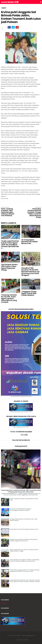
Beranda (4, 603)
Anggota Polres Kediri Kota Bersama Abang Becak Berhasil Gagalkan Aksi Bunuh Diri (24, 540)
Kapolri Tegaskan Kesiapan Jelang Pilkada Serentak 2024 (24, 499)
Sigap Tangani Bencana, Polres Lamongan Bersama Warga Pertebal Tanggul (24, 550)
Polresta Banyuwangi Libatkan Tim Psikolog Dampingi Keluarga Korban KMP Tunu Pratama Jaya (25, 571)
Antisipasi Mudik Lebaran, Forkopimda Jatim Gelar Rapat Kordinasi (24, 520)
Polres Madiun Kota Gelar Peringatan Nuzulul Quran (24, 529)
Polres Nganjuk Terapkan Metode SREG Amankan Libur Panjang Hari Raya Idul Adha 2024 (21, 491)
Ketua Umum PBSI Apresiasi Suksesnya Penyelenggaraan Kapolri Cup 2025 (21, 510)
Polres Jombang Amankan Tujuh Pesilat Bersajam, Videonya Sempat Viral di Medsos (9, 212)
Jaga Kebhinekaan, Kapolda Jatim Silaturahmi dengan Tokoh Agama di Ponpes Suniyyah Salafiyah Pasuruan (25, 581)
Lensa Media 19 (10, 2)
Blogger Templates (27, 635)
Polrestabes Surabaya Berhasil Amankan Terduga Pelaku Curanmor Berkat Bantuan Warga (33, 213)
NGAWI (4, 8)
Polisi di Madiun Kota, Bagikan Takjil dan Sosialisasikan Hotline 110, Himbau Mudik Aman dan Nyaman (25, 560)
